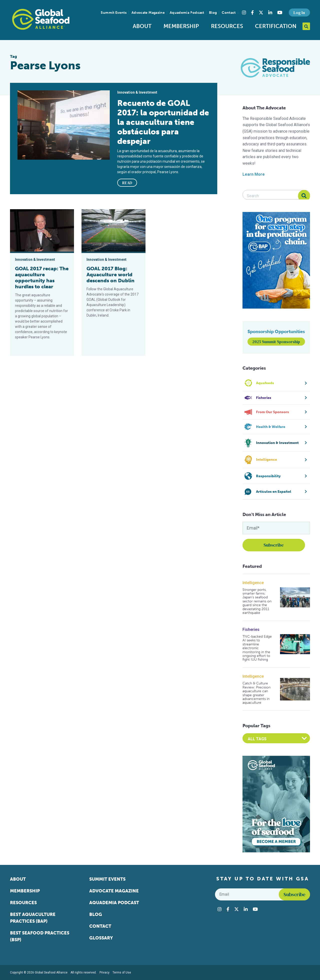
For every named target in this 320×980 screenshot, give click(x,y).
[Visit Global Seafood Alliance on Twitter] (261, 13)
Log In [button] (299, 13)
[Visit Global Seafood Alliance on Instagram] (244, 13)
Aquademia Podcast (187, 13)
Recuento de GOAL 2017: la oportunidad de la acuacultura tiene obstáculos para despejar (163, 122)
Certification (276, 26)
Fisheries (251, 630)
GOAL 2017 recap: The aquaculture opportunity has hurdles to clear (42, 278)
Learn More (254, 174)
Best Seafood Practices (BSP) (40, 936)
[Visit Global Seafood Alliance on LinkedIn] (270, 13)
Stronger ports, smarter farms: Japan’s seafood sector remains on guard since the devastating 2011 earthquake (257, 601)
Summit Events (114, 13)
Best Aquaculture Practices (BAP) (33, 918)
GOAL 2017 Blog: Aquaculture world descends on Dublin (110, 275)
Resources (227, 26)
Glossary (101, 938)
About (142, 26)
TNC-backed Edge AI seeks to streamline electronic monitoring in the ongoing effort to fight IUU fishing (257, 648)
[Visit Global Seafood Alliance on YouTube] (280, 13)
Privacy (104, 972)
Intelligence (253, 583)
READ (127, 183)
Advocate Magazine (148, 13)
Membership (181, 26)
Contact (229, 13)
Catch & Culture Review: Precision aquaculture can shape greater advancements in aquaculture (256, 693)
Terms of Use (122, 972)
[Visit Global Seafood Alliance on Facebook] (252, 13)
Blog (213, 13)
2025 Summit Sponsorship (276, 342)
